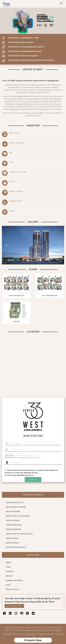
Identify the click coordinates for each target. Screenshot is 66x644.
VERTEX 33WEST (13, 543)
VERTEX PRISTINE (13, 511)
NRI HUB (9, 576)
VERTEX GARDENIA (13, 529)
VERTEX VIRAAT (12, 538)
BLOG (8, 585)
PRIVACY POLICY (12, 589)
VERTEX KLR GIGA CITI (15, 503)
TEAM (8, 567)
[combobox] (9, 456)
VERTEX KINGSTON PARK (16, 507)
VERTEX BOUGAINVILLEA (16, 547)
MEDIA (8, 563)
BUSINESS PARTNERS (14, 580)
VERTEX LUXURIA (13, 520)
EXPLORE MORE (14, 606)
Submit (33, 480)
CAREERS (9, 572)
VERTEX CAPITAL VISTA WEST (18, 516)
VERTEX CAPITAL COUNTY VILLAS (19, 534)
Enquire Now (33, 640)
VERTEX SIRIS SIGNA (14, 525)
